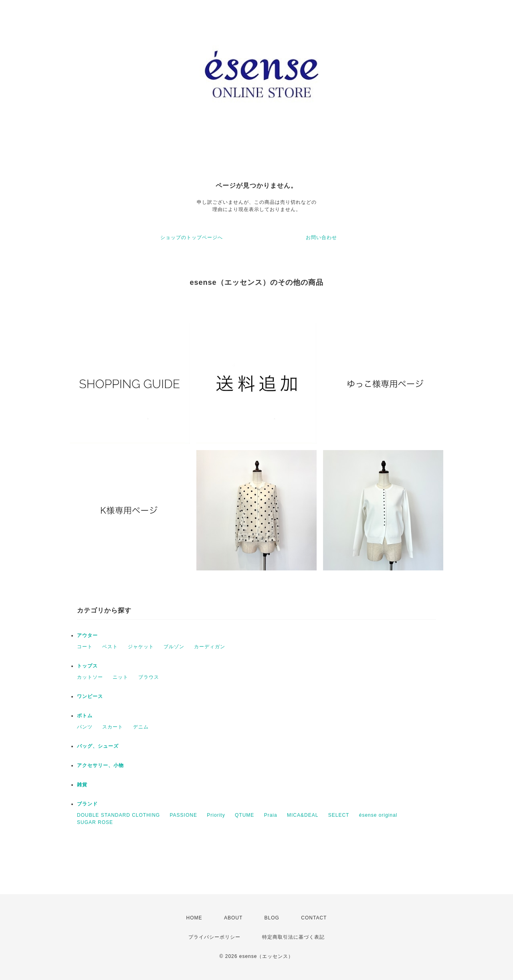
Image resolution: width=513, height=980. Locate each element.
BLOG (272, 918)
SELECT (339, 815)
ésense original (378, 815)
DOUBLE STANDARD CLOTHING (118, 815)
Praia (271, 815)
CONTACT (314, 918)
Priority (216, 815)
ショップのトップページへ (192, 237)
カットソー (90, 677)
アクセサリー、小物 (100, 765)
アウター (87, 635)
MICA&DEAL (303, 815)
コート (85, 647)
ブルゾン (174, 647)
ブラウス (149, 677)
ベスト (110, 647)
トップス (87, 666)
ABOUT (233, 918)
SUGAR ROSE (95, 822)
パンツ (85, 727)
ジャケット (141, 647)
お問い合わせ (321, 237)
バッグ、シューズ (98, 746)
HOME (194, 918)
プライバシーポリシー (214, 937)
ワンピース (90, 696)
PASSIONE (183, 815)
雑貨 (82, 785)
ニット (120, 677)
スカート (113, 727)
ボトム (85, 716)
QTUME (244, 815)
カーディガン (210, 647)
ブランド (87, 804)
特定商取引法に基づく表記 (293, 937)
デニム (141, 727)
